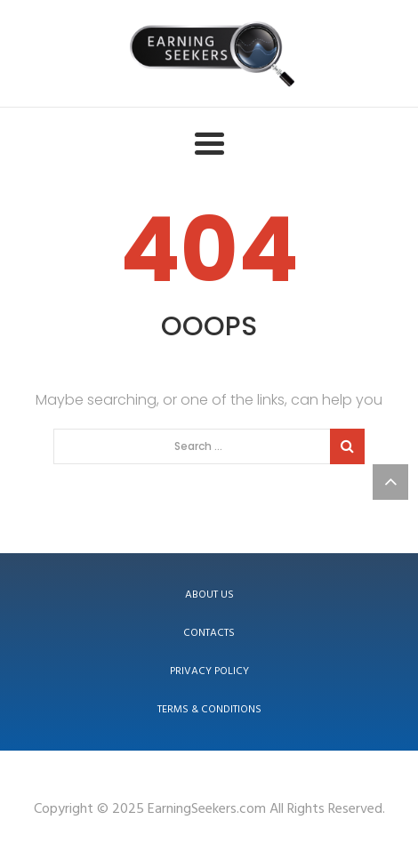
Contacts (209, 633)
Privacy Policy (209, 671)
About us (209, 595)
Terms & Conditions (209, 710)
